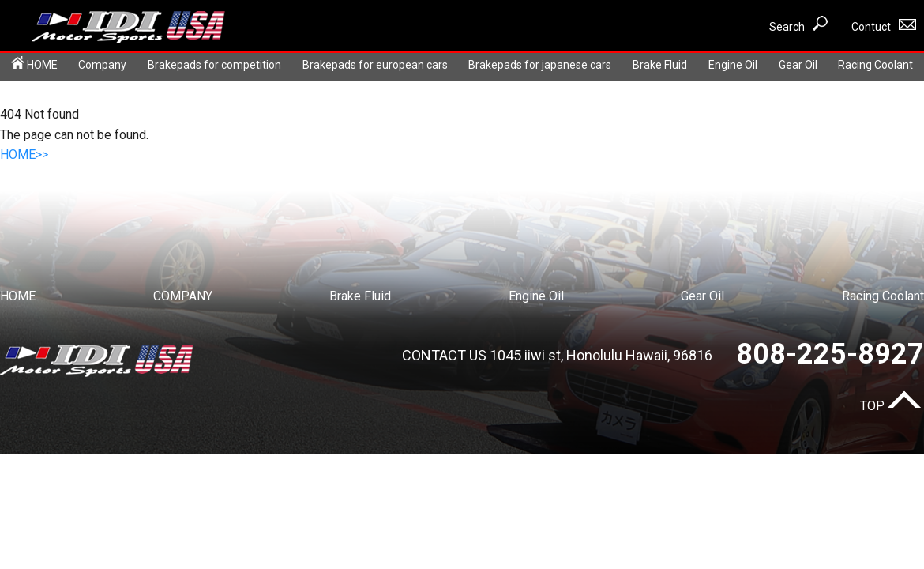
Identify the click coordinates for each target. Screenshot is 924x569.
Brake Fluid (660, 65)
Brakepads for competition (214, 65)
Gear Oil (798, 65)
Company (102, 65)
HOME (34, 64)
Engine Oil (733, 65)
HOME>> (24, 154)
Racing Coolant (875, 65)
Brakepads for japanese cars (540, 65)
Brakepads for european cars (375, 65)
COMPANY (183, 296)
